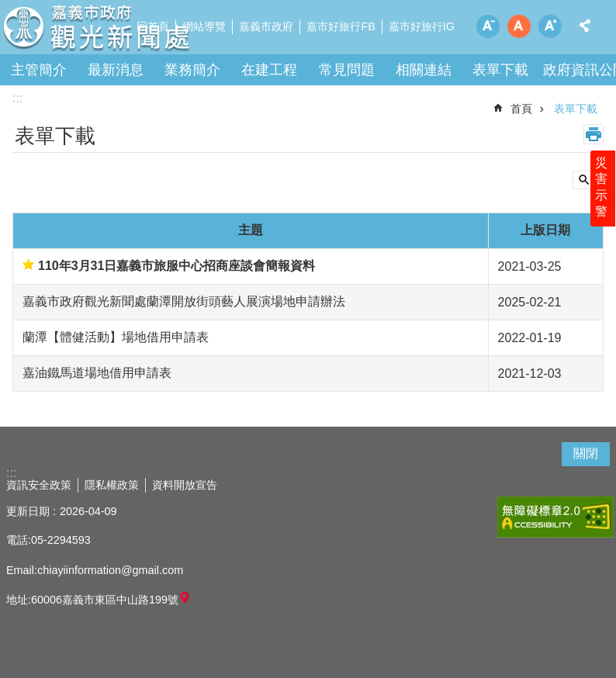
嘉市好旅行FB (341, 26)
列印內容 (594, 134)
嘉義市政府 (266, 26)
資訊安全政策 (39, 485)
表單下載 (500, 70)
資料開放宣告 (185, 485)
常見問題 (347, 70)
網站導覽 (204, 26)
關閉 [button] (586, 453)
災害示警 (602, 192)
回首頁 (153, 26)
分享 (585, 26)
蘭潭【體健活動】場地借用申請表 (116, 337)
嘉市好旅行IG (422, 26)
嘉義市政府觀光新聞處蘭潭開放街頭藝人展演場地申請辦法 (184, 301)
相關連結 (424, 70)
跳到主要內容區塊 (8, 8)
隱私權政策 (112, 485)
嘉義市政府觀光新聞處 (136, 31)
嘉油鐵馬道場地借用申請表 (97, 373)
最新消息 (116, 70)
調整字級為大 (550, 26)
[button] (555, 517)
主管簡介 (39, 70)
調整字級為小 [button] (488, 26)
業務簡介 (192, 70)
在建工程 (269, 70)
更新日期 (28, 511)
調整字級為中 (519, 26)
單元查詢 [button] (588, 180)
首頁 (521, 109)
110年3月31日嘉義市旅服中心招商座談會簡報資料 (176, 266)
